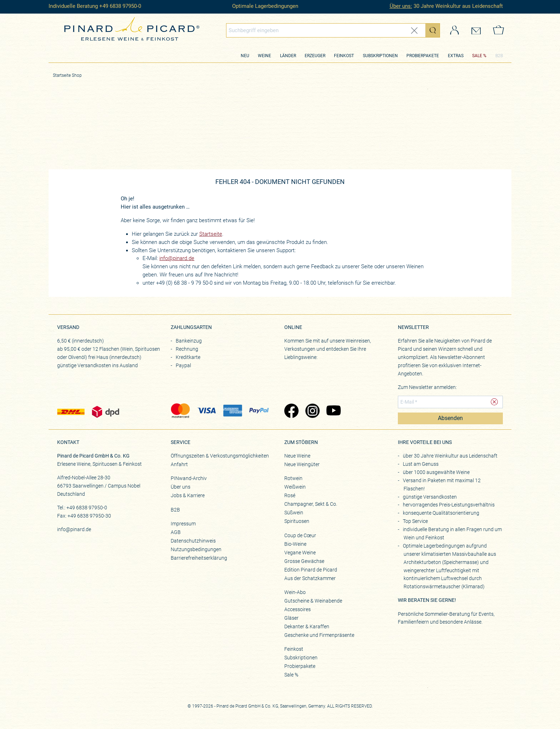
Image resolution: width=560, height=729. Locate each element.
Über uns (181, 487)
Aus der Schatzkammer (310, 578)
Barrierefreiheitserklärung (199, 558)
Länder (288, 56)
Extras (456, 56)
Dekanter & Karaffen (307, 626)
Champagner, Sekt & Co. (311, 504)
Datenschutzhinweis (193, 541)
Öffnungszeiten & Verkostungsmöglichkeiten (220, 456)
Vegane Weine (300, 553)
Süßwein (294, 513)
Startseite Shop (67, 75)
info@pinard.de (177, 258)
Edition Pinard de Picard (311, 570)
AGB (176, 532)
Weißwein (295, 487)
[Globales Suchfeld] (326, 30)
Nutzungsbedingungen (196, 549)
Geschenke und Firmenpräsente (319, 635)
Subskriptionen (380, 56)
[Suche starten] (432, 30)
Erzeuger (315, 56)
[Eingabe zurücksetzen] (414, 31)
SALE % (479, 56)
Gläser (291, 618)
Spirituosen (297, 521)
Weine (264, 56)
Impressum (183, 524)
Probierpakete (423, 56)
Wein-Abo (295, 592)
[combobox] (333, 30)
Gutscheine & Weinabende (313, 601)
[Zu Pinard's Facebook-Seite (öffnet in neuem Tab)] (291, 411)
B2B (499, 56)
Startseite (211, 234)
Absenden (450, 418)
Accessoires (297, 609)
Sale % (291, 675)
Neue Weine (297, 456)
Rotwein (293, 478)
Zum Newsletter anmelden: (427, 387)
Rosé (290, 495)
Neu (245, 56)
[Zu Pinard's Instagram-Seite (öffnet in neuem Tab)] (312, 411)
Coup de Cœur (300, 535)
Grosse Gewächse (304, 561)
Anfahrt (179, 464)
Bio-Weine (295, 544)
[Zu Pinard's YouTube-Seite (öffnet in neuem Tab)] (333, 411)
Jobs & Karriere (188, 495)
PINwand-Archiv (189, 478)
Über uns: (401, 6)
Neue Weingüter (302, 464)
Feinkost (344, 56)
